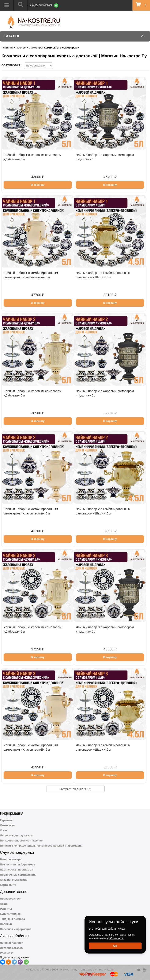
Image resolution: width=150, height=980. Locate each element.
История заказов (11, 948)
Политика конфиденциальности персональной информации (41, 846)
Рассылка (7, 953)
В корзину (38, 185)
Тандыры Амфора (12, 919)
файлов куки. (116, 938)
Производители (11, 899)
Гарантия (6, 820)
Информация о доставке (17, 835)
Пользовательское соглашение (21, 841)
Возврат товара (11, 859)
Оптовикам (7, 825)
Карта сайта (8, 885)
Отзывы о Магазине (14, 880)
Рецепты (6, 909)
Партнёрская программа (17, 870)
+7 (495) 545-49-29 (40, 5)
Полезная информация (16, 929)
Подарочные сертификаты (18, 875)
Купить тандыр (10, 914)
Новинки (6, 924)
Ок (115, 946)
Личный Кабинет (11, 943)
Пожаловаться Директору (18, 864)
